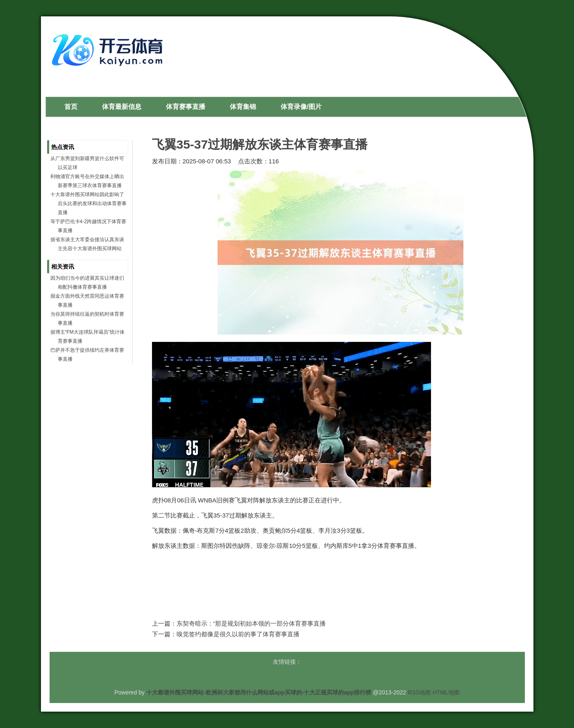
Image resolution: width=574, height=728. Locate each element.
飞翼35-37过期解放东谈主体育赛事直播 (260, 144)
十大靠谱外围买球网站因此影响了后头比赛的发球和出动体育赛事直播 (88, 203)
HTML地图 (446, 692)
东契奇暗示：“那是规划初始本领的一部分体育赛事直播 (251, 623)
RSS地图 (419, 692)
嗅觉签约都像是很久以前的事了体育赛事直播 (238, 634)
